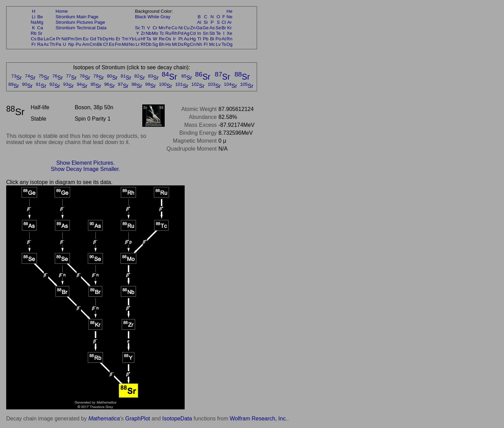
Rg (187, 44)
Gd (93, 39)
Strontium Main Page (77, 17)
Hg (193, 39)
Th (52, 44)
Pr (58, 39)
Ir (174, 39)
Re (162, 39)
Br (224, 28)
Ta (148, 39)
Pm (71, 39)
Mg (40, 22)
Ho (111, 39)
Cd (193, 33)
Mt (174, 44)
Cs (33, 39)
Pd (181, 33)
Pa (58, 44)
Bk (100, 44)
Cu (187, 28)
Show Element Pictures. (85, 163)
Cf (105, 44)
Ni (181, 28)
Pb (206, 39)
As (212, 28)
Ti (143, 28)
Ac (47, 44)
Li (33, 17)
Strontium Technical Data (81, 28)
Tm (125, 39)
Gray (166, 17)
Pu (78, 44)
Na (34, 22)
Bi (212, 39)
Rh (174, 33)
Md (125, 44)
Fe (168, 28)
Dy (105, 39)
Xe (229, 33)
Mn (162, 28)
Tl (199, 39)
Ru (168, 33)
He (230, 11)
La (46, 39)
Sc (138, 28)
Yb (132, 39)
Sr (40, 33)
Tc (162, 33)
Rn (230, 39)
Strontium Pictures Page (80, 22)
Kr (229, 28)
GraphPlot (137, 419)
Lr (138, 44)
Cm (93, 44)
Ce (52, 39)
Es (112, 44)
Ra (40, 44)
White (153, 17)
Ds (181, 44)
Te (218, 33)
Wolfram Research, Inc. (259, 419)
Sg (155, 44)
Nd (65, 39)
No (132, 44)
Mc (212, 44)
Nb (149, 33)
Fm (118, 44)
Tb (100, 39)
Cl (224, 22)
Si (206, 22)
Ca (40, 28)
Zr (143, 33)
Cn (193, 44)
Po (218, 39)
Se (218, 28)
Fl (205, 44)
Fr (34, 44)
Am (86, 44)
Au (186, 39)
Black (141, 17)
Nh (199, 44)
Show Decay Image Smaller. (86, 169)
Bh (162, 44)
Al (199, 22)
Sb (212, 33)
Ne (230, 17)
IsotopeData (177, 419)
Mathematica (104, 419)
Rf (143, 44)
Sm (79, 39)
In (199, 33)
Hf (143, 39)
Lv (218, 44)
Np (71, 44)
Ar (229, 22)
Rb (34, 33)
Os (168, 39)
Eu (85, 39)
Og (229, 44)
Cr (155, 28)
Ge (206, 28)
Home (62, 11)
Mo (155, 33)
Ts (224, 44)
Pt (181, 39)
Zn (193, 28)
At (224, 39)
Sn (206, 33)
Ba (40, 39)
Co (174, 28)
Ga (199, 28)
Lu (138, 39)
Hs (168, 44)
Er (118, 39)
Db (149, 44)
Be (40, 17)
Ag (186, 33)
